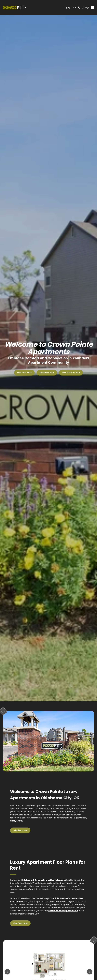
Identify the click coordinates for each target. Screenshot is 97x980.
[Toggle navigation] (93, 8)
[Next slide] (90, 972)
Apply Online (70, 7)
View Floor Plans (24, 373)
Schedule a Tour (47, 373)
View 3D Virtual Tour (71, 373)
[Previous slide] (7, 972)
